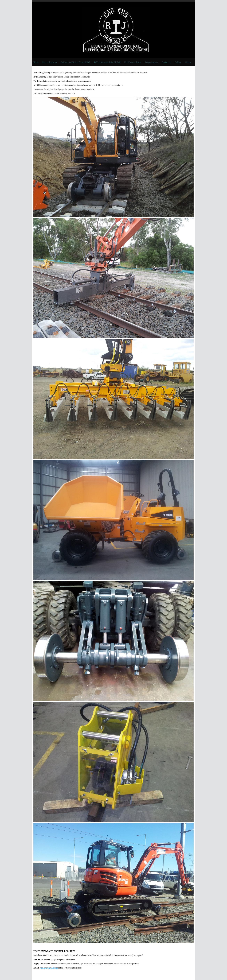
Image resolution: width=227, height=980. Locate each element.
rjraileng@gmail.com (49, 968)
